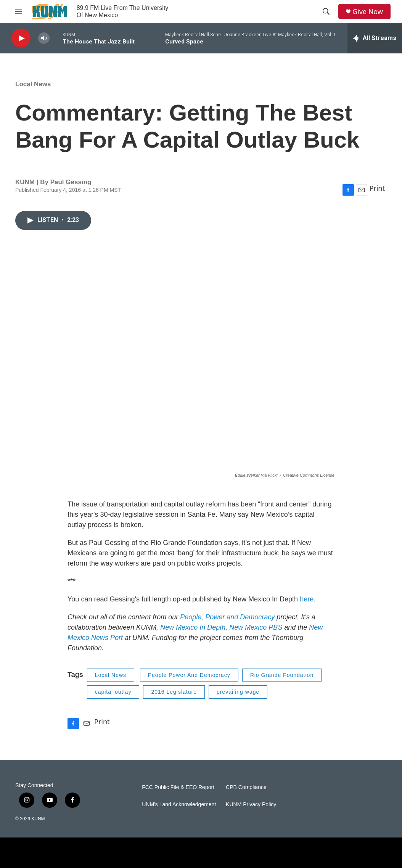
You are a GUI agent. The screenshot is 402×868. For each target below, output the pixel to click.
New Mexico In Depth (193, 627)
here (307, 599)
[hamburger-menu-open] (19, 11)
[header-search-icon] (326, 11)
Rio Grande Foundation (282, 675)
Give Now (368, 12)
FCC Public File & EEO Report (178, 787)
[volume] (44, 38)
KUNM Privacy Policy (251, 805)
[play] (21, 38)
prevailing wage (238, 692)
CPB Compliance (246, 787)
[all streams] (375, 38)
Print (377, 188)
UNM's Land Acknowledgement (179, 805)
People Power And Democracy (189, 675)
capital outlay (113, 692)
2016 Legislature (174, 692)
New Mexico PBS (256, 627)
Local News (33, 84)
